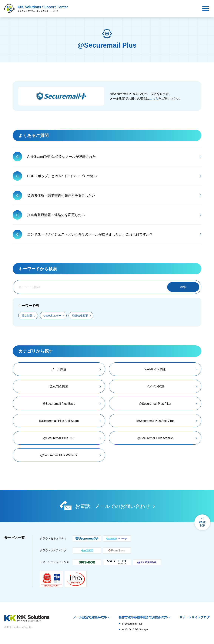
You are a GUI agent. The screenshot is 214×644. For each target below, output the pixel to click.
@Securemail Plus (132, 624)
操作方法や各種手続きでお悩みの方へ (144, 617)
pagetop (202, 524)
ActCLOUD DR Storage (135, 629)
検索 (183, 287)
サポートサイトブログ (195, 617)
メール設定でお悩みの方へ (91, 617)
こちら (154, 98)
